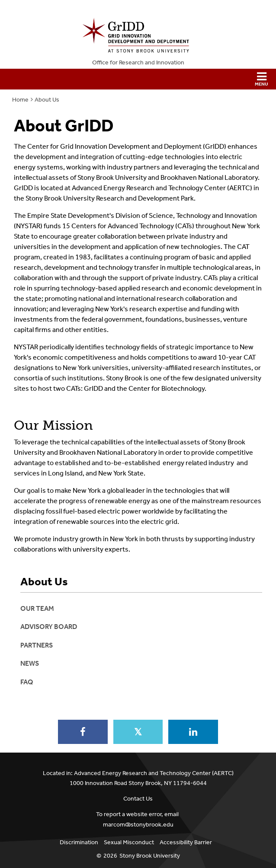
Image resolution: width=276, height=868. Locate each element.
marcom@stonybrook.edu (138, 825)
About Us (47, 100)
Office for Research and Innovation (138, 62)
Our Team (37, 608)
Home (20, 100)
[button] (138, 79)
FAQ (27, 682)
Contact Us (138, 799)
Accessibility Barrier (186, 842)
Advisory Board (49, 627)
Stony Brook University (150, 856)
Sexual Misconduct (129, 842)
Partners (37, 645)
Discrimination (79, 842)
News (30, 663)
